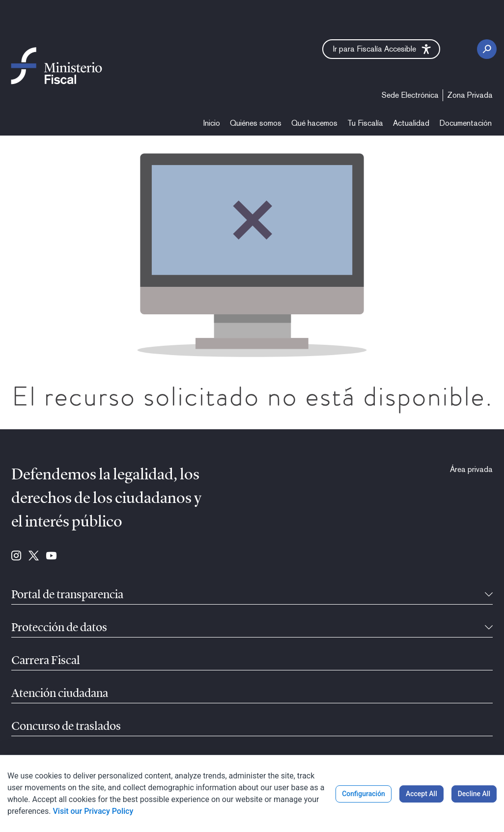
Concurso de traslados (66, 727)
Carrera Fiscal (46, 661)
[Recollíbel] (489, 595)
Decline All (474, 794)
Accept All (421, 794)
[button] (381, 49)
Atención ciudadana (60, 694)
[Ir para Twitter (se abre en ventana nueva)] (34, 556)
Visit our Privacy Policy (93, 811)
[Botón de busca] (487, 49)
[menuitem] (410, 95)
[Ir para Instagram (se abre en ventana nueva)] (16, 556)
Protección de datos (59, 628)
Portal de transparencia (67, 595)
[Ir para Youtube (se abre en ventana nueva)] (51, 556)
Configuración (364, 794)
